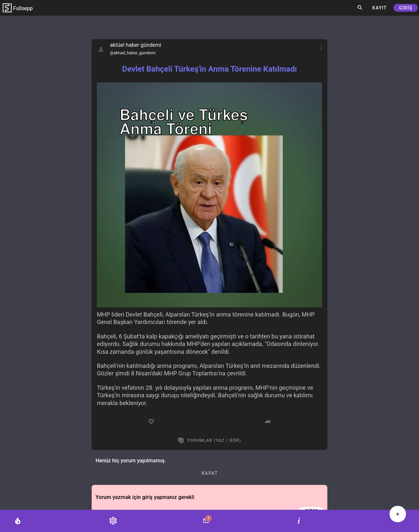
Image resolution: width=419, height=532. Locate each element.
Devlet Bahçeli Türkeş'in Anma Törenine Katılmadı (209, 69)
